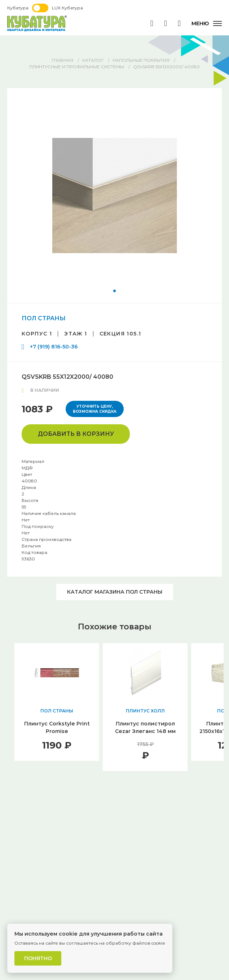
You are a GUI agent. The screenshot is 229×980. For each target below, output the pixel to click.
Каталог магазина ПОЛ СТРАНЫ (115, 592)
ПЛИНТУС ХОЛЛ (145, 711)
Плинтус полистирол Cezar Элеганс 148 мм (145, 727)
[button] (114, 291)
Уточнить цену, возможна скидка (95, 409)
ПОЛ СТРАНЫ (44, 318)
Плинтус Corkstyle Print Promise (57, 727)
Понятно (38, 958)
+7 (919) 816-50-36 (54, 347)
